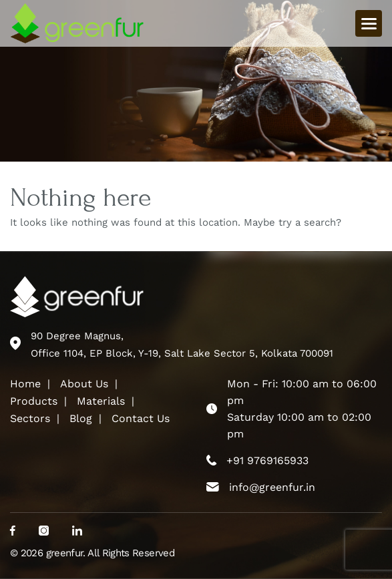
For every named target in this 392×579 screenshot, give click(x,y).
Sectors (30, 418)
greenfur (65, 553)
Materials (101, 401)
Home (25, 384)
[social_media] (13, 532)
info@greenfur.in (272, 487)
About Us (84, 384)
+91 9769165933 (267, 460)
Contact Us (141, 418)
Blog (81, 418)
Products (34, 401)
